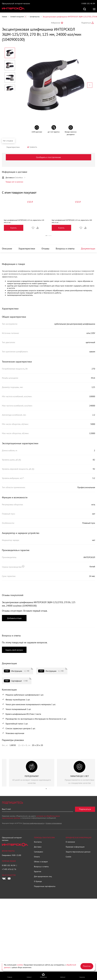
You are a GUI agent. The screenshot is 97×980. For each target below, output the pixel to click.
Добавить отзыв (14, 618)
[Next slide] (90, 85)
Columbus (19, 178)
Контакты (38, 842)
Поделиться (86, 23)
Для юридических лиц (43, 876)
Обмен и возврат (41, 862)
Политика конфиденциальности (33, 823)
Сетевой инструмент (17, 17)
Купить (14, 228)
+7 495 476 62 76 (9, 869)
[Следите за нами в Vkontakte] (4, 879)
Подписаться (85, 809)
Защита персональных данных (78, 852)
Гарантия (38, 871)
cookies (20, 965)
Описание (7, 249)
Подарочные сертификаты (45, 886)
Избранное (56, 23)
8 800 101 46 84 (88, 4)
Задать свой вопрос (14, 650)
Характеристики (27, 249)
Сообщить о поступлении (49, 157)
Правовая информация (75, 847)
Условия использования (54, 823)
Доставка (38, 847)
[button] (46, 236)
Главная (5, 17)
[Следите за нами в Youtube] (9, 879)
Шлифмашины (35, 17)
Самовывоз (38, 852)
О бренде (38, 881)
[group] (25, 773)
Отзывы (45, 249)
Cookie (68, 857)
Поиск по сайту (85, 9)
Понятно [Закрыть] (87, 966)
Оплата (37, 857)
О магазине (70, 842)
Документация (88, 249)
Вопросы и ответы (65, 249)
